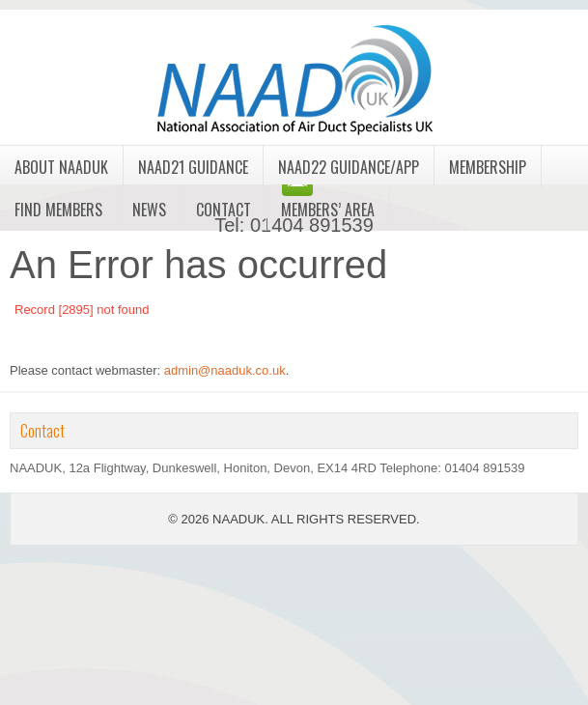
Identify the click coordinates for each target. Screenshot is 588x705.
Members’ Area (328, 210)
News (149, 210)
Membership (488, 167)
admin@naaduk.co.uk (225, 370)
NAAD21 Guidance (193, 167)
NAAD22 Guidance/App (349, 167)
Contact (224, 210)
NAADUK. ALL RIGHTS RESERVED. (316, 519)
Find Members (58, 210)
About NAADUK (61, 167)
